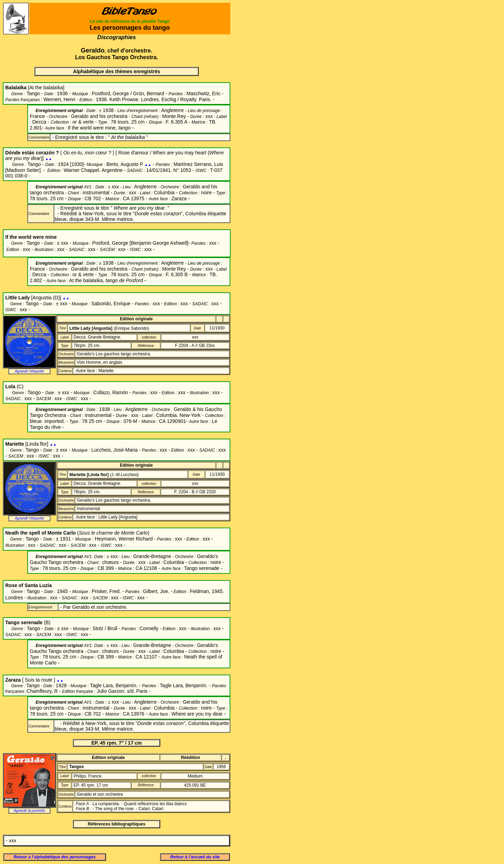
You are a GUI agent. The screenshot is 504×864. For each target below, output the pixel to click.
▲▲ (49, 159)
